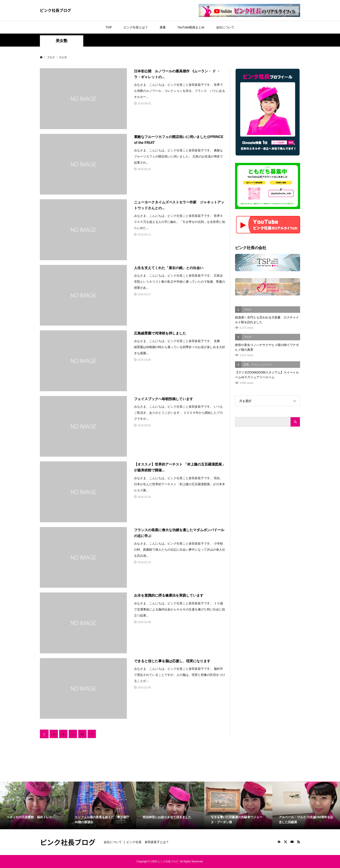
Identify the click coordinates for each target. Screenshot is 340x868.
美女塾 (62, 41)
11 (82, 734)
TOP (109, 27)
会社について (225, 27)
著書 (163, 27)
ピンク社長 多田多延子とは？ (148, 842)
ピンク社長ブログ (56, 10)
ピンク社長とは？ (136, 27)
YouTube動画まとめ (191, 27)
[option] (34, 805)
